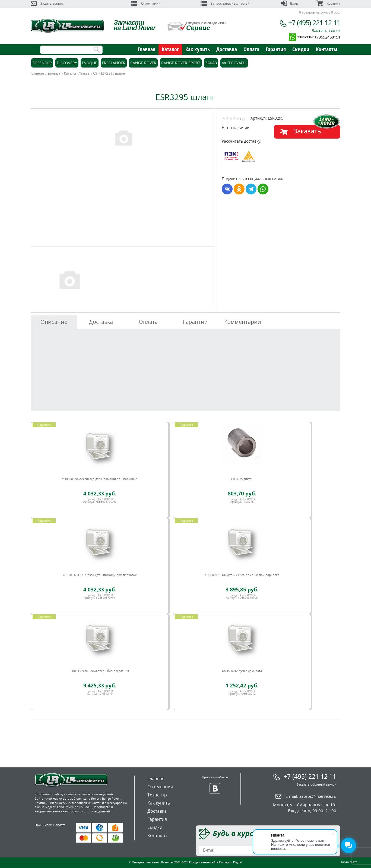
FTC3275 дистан (242, 479)
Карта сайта (349, 862)
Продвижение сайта (204, 862)
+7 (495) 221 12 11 (314, 23)
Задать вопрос (47, 3)
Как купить (198, 49)
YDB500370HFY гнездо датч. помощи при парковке (100, 575)
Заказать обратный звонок (317, 784)
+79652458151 (327, 37)
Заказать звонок (326, 30)
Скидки (301, 49)
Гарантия (276, 49)
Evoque (90, 63)
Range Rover (143, 63)
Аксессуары (234, 63)
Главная (146, 49)
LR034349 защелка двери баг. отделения (100, 671)
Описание (54, 322)
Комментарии (243, 322)
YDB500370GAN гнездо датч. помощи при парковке (100, 479)
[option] (123, 137)
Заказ (211, 63)
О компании (146, 3)
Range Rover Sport (181, 63)
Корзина (328, 3)
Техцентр (157, 795)
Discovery (67, 63)
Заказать (307, 131)
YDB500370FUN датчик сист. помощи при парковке (242, 575)
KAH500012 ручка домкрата (242, 671)
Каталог (170, 49)
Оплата (251, 49)
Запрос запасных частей (225, 3)
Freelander (114, 63)
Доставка (227, 49)
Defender (42, 63)
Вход (289, 3)
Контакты (326, 49)
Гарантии (195, 322)
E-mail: (311, 796)
